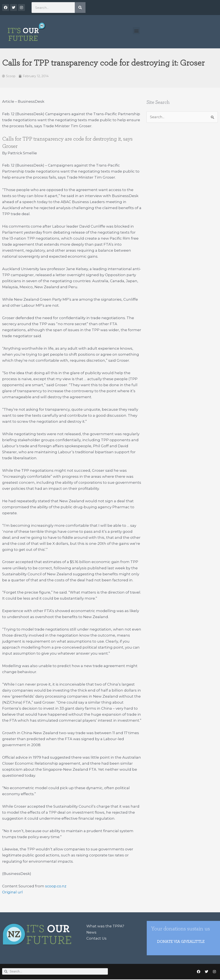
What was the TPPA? (106, 926)
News (92, 932)
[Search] (80, 8)
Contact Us (97, 938)
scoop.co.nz (56, 886)
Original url (12, 892)
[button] (136, 31)
